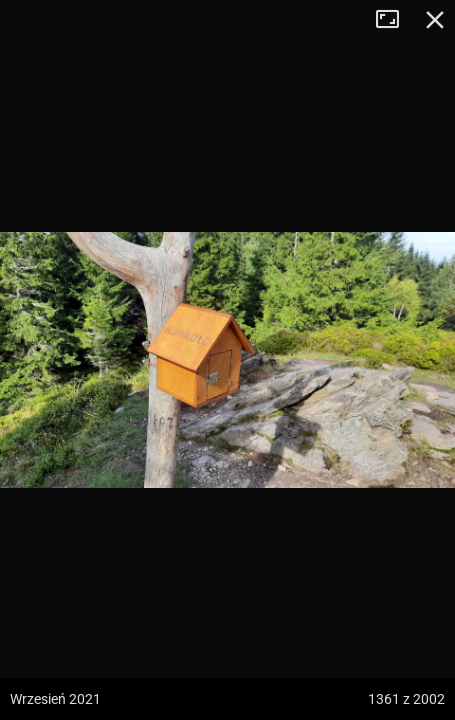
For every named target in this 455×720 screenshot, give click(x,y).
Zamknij (435, 20)
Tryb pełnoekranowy (395, 20)
